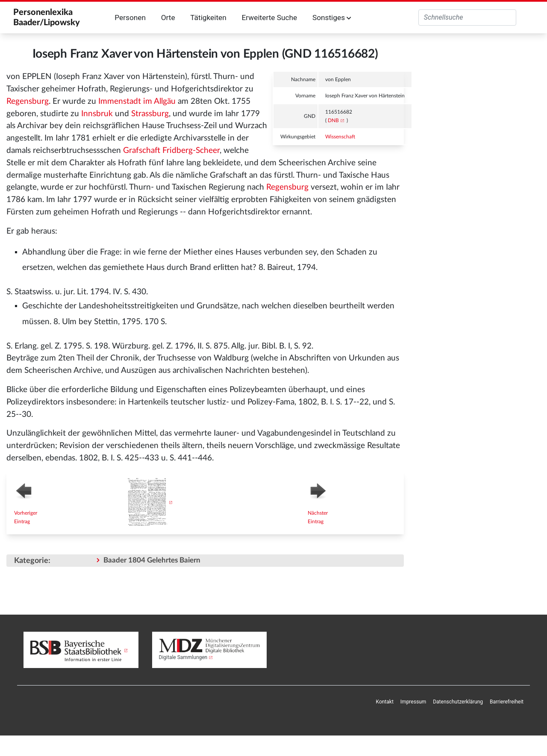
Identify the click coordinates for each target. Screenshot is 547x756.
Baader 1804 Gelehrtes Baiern (152, 560)
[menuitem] (385, 702)
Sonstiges (332, 18)
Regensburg (28, 101)
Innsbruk (97, 114)
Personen (130, 18)
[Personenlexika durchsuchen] (467, 18)
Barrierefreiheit (507, 702)
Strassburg (150, 114)
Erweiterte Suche (269, 18)
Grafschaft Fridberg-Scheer (171, 151)
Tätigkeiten (208, 18)
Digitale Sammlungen (183, 657)
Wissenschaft (340, 137)
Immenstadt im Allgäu (137, 101)
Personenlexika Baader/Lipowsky (47, 18)
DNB (333, 120)
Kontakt (385, 702)
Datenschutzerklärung (458, 702)
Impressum (413, 702)
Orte (168, 18)
